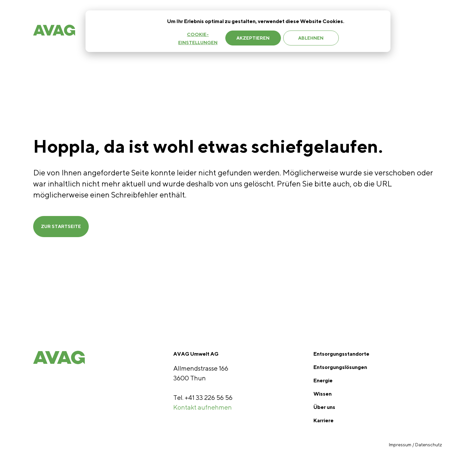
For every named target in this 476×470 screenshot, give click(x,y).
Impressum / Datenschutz (416, 445)
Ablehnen (311, 38)
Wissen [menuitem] (323, 394)
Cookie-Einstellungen (198, 38)
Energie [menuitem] (323, 381)
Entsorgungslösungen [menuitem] (340, 367)
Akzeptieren (253, 38)
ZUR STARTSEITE (61, 226)
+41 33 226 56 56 (209, 397)
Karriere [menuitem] (324, 420)
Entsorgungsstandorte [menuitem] (341, 354)
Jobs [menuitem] (403, 32)
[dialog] (238, 31)
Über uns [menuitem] (324, 407)
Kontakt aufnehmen (203, 407)
